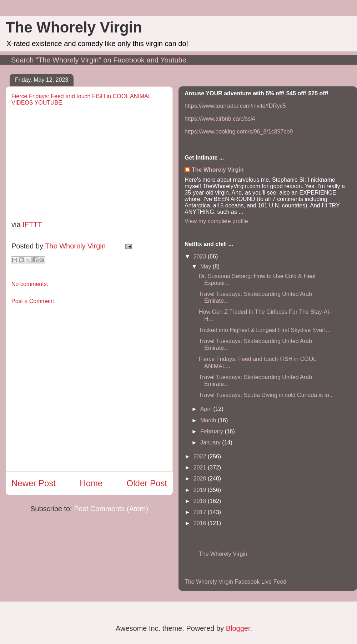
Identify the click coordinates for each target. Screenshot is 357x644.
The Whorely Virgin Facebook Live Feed (235, 582)
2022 (201, 456)
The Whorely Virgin (74, 27)
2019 (201, 490)
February (212, 431)
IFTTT (32, 225)
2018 (201, 501)
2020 (201, 479)
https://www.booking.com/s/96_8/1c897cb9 (239, 132)
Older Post (147, 483)
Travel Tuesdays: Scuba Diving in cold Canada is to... (266, 395)
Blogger (238, 628)
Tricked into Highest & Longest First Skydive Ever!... (265, 330)
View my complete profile (216, 221)
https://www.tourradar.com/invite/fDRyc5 (235, 106)
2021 (201, 467)
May (207, 266)
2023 (201, 256)
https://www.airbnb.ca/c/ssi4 (220, 119)
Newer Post (34, 483)
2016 (201, 523)
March (209, 420)
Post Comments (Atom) (111, 509)
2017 (201, 512)
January (211, 442)
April (207, 409)
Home (91, 483)
